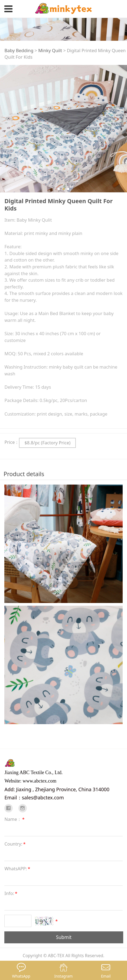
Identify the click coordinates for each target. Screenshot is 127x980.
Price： (12, 442)
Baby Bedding (19, 50)
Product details (24, 474)
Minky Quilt (50, 50)
